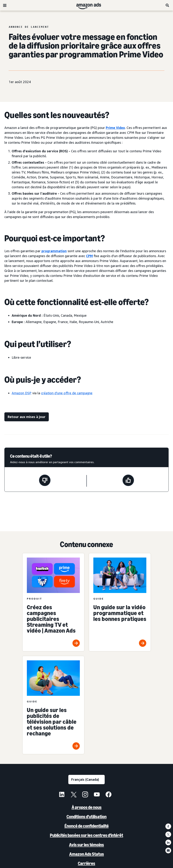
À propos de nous (87, 807)
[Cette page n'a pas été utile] (45, 481)
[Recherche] (168, 5)
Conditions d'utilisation (86, 817)
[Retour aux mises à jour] (27, 417)
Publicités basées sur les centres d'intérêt (86, 835)
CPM (89, 256)
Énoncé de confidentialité (87, 826)
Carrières (86, 863)
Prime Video (115, 128)
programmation (54, 251)
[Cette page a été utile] (128, 481)
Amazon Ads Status (87, 854)
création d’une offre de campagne (67, 393)
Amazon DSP (22, 393)
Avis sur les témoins (86, 845)
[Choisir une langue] (86, 780)
